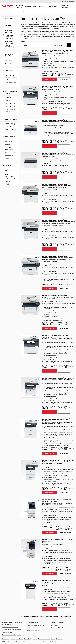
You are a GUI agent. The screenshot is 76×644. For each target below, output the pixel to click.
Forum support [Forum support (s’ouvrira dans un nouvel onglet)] (55, 625)
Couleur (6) (8, 60)
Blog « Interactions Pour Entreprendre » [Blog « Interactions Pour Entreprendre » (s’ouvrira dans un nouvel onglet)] (12, 635)
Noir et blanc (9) (10, 63)
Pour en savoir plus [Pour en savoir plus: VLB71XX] (49, 574)
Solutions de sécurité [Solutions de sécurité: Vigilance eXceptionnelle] (7, 632)
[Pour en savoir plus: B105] (31, 163)
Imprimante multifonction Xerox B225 (55, 184)
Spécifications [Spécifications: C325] (64, 113)
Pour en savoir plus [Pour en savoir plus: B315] (49, 328)
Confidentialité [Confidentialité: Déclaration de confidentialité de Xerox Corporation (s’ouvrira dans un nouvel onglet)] (28, 639)
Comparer (35, 51)
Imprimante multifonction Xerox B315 (55, 296)
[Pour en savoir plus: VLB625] (31, 470)
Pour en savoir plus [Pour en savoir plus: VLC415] (49, 371)
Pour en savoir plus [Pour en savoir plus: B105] (49, 177)
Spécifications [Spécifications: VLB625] (64, 493)
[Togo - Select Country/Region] (64, 2)
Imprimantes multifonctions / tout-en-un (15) (10, 37)
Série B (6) (8, 144)
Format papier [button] (9, 70)
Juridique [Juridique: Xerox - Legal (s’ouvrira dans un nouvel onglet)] (35, 639)
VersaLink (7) (9, 150)
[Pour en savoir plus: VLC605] (31, 590)
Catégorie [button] (8, 26)
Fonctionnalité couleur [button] (9, 55)
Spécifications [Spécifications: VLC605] (64, 609)
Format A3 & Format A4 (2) (11, 79)
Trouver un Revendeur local (33, 630)
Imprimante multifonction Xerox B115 (55, 120)
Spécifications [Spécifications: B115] (64, 146)
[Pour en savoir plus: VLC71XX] (31, 509)
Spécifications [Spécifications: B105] (64, 177)
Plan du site (59, 639)
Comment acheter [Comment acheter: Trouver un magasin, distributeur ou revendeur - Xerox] (32, 622)
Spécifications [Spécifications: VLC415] (64, 371)
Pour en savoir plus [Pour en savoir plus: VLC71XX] (49, 533)
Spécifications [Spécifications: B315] (64, 328)
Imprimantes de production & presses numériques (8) (10, 44)
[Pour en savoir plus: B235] (31, 229)
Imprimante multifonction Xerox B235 (55, 220)
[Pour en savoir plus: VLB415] (31, 387)
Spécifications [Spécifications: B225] (64, 213)
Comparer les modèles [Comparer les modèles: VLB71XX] (66, 574)
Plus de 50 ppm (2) (10, 130)
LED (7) (7, 184)
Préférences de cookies (44, 639)
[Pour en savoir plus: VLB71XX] (31, 549)
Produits (12, 12)
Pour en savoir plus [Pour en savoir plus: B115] (49, 146)
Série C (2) (8, 147)
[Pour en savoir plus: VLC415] (31, 345)
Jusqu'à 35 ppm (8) (10, 124)
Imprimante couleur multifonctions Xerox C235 (58, 50)
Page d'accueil (5, 12)
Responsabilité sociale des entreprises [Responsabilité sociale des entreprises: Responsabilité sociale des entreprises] (11, 630)
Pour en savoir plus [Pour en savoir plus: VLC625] (49, 453)
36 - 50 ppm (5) (9, 127)
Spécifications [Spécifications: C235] (64, 79)
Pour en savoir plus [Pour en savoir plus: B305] (49, 289)
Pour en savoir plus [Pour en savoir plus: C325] (49, 113)
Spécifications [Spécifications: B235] (64, 249)
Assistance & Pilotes (58, 622)
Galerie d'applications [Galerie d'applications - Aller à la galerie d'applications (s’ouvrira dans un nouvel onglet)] (32, 628)
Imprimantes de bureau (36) (10, 32)
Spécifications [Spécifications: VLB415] (64, 412)
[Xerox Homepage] (8, 6)
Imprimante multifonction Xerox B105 (55, 153)
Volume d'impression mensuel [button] (11, 92)
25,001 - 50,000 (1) (10, 106)
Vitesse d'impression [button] (11, 119)
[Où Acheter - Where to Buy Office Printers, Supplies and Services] (71, 2)
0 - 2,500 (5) (8, 98)
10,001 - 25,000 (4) (10, 104)
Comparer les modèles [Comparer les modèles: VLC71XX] (66, 533)
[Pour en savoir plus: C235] (31, 60)
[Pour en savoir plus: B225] (31, 194)
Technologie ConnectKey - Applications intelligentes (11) (10, 176)
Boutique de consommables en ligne (36, 625)
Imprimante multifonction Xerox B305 (55, 256)
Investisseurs (20, 639)
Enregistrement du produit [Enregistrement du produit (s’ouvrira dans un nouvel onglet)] (58, 628)
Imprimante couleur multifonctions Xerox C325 (58, 86)
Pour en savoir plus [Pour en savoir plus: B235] (49, 249)
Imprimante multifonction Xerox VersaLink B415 (58, 378)
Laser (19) (8, 181)
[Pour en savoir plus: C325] (31, 96)
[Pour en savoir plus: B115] (31, 129)
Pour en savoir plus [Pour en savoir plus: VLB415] (49, 412)
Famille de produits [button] (11, 137)
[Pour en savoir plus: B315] (31, 305)
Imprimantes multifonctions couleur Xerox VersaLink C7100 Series (57, 501)
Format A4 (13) (9, 75)
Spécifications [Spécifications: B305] (64, 289)
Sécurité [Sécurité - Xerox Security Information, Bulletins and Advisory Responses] (53, 639)
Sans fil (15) (9, 170)
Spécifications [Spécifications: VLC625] (64, 453)
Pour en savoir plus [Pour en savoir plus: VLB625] (49, 493)
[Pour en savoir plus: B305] (31, 265)
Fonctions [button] (8, 165)
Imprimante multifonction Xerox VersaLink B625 (58, 460)
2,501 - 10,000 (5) (9, 101)
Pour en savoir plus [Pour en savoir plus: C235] (49, 79)
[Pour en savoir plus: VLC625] (31, 428)
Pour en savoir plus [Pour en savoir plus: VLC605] (49, 609)
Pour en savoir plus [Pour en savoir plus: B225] (49, 213)
